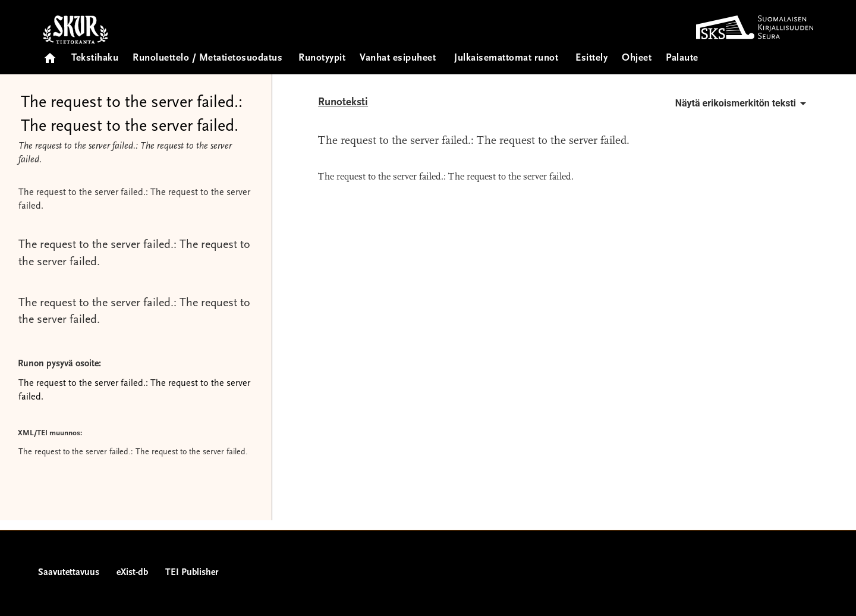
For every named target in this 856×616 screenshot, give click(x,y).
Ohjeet (637, 59)
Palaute (682, 59)
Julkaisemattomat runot (506, 59)
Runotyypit (322, 59)
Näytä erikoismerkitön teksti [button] (743, 103)
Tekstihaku (95, 59)
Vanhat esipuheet (398, 59)
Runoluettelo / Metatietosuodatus (207, 59)
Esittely (591, 59)
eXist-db (132, 573)
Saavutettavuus (69, 573)
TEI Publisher (192, 573)
